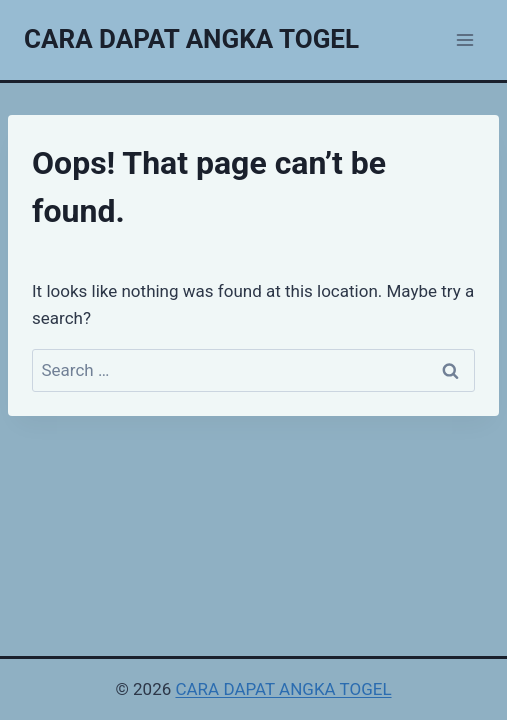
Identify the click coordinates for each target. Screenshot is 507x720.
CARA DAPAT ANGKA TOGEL (283, 689)
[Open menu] (464, 39)
